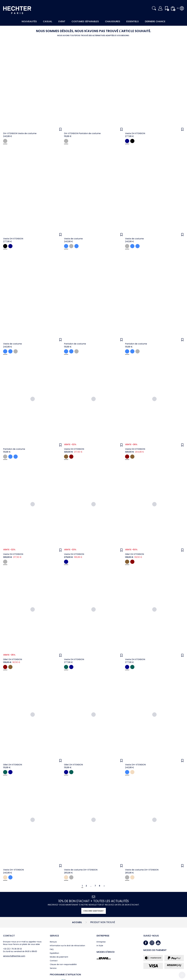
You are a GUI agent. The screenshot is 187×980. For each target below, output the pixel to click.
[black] (132, 141)
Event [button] (62, 21)
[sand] (132, 772)
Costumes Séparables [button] (85, 21)
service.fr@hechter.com (14, 956)
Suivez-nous (151, 936)
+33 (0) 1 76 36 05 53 (12, 949)
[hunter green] (66, 667)
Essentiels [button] (133, 21)
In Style (100, 946)
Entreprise (103, 936)
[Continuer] (104, 886)
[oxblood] (71, 457)
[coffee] (66, 457)
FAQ (52, 949)
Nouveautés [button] (29, 21)
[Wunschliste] (60, 129)
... (91, 886)
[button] (154, 8)
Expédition (54, 953)
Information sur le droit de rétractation (67, 946)
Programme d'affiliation (65, 974)
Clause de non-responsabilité (63, 964)
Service (54, 936)
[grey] (5, 141)
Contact (9, 936)
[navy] (127, 141)
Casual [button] (48, 21)
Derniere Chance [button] (155, 21)
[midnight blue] (76, 246)
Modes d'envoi (106, 952)
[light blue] (66, 246)
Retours (53, 942)
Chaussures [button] (113, 21)
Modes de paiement (59, 957)
